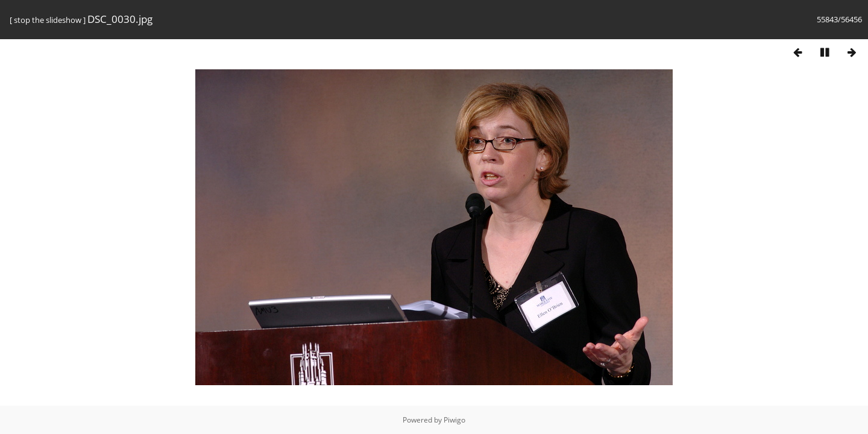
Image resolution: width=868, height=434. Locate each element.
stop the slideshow (48, 20)
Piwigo (454, 420)
